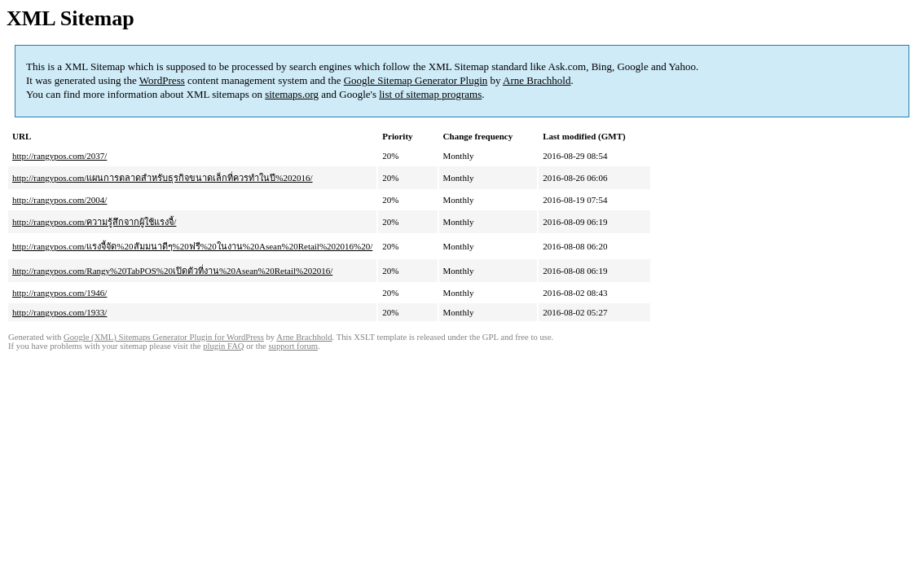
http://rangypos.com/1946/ (59, 293)
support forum (293, 346)
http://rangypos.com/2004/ (59, 200)
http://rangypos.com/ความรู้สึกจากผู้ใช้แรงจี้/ (94, 222)
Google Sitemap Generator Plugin (416, 80)
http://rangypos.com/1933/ (59, 312)
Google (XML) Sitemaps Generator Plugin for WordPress (164, 337)
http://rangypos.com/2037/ (59, 156)
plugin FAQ (223, 346)
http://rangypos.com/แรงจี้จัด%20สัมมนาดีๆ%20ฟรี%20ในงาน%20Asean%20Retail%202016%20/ (192, 246)
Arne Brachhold (537, 80)
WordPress (162, 80)
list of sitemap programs (430, 94)
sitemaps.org (292, 94)
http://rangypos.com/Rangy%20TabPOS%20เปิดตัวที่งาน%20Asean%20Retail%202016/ (172, 271)
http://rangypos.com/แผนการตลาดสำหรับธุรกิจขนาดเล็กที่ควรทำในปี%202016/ (163, 178)
